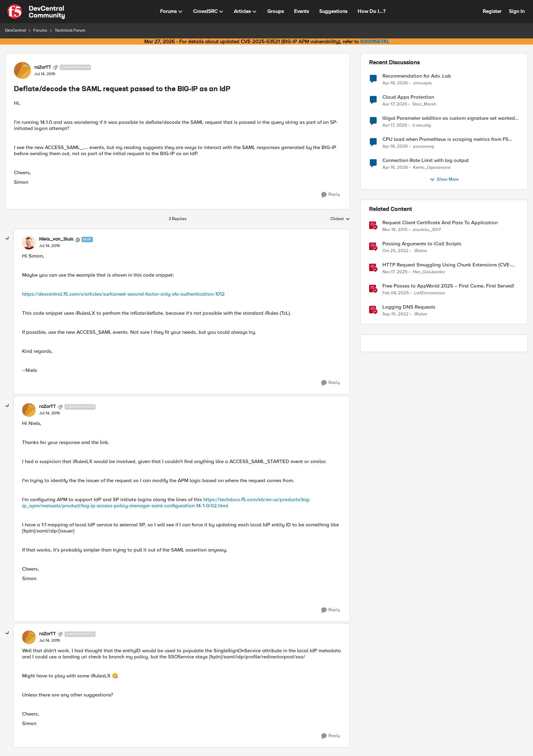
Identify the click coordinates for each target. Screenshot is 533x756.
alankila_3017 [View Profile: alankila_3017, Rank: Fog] (427, 230)
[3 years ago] (396, 251)
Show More (444, 180)
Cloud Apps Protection (408, 97)
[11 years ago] (395, 230)
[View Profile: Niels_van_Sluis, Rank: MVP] (29, 243)
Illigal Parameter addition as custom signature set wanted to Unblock (449, 118)
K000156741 (374, 42)
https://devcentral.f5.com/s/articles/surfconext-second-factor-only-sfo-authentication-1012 (123, 294)
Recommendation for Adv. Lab (417, 76)
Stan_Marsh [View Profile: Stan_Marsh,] (424, 104)
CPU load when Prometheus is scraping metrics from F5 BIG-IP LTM (445, 139)
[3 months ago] (395, 83)
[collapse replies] (7, 239)
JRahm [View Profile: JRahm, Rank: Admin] (420, 251)
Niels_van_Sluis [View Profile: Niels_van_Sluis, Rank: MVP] (56, 239)
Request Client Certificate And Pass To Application (440, 223)
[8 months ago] (395, 272)
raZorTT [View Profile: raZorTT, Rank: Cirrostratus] (43, 67)
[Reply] (331, 195)
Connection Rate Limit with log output (426, 160)
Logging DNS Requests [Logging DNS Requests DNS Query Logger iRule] (409, 307)
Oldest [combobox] (340, 219)
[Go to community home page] (36, 12)
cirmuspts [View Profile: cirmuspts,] (422, 83)
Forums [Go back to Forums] (40, 30)
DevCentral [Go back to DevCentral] (15, 30)
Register (492, 11)
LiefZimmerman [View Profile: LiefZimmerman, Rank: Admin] (429, 293)
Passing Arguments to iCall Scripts (422, 244)
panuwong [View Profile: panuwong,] (424, 146)
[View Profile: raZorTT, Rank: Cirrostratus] (22, 70)
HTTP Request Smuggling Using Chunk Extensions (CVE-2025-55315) (447, 265)
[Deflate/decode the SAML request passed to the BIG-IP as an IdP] (49, 246)
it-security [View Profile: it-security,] (422, 125)
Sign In (517, 11)
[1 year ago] (396, 293)
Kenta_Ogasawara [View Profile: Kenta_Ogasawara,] (432, 168)
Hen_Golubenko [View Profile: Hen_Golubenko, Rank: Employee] (429, 272)
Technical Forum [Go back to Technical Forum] (70, 30)
